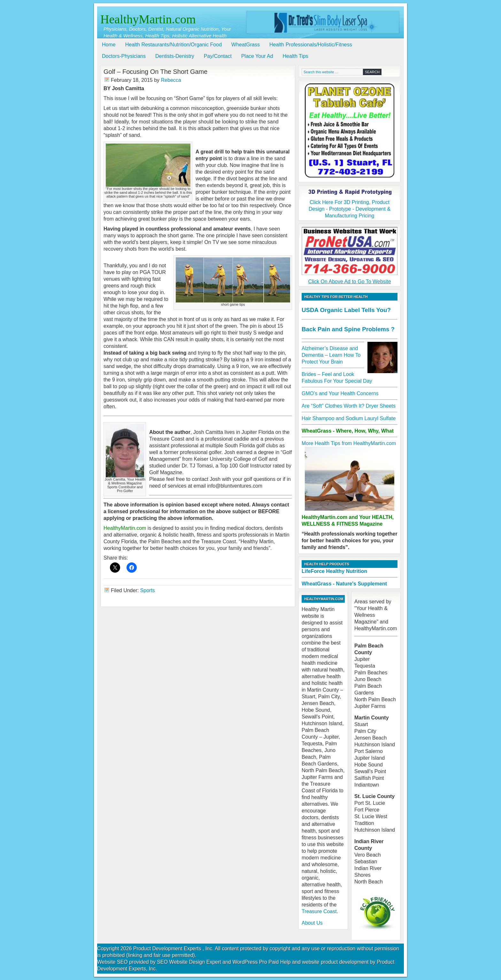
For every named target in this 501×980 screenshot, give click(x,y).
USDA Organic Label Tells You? (346, 310)
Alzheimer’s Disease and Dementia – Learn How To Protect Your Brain (331, 355)
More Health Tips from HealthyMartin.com (349, 443)
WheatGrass (246, 45)
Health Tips (296, 56)
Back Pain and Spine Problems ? (348, 329)
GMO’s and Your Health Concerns (340, 393)
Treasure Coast (319, 911)
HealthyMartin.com (148, 19)
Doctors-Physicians (124, 56)
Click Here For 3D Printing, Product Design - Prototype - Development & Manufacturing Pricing (350, 204)
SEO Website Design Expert (189, 962)
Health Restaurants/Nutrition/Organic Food (173, 45)
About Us (312, 923)
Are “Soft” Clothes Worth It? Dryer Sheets (349, 406)
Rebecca (171, 80)
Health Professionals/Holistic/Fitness (311, 45)
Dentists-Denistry (175, 56)
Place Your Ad (257, 56)
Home (109, 45)
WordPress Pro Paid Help (262, 962)
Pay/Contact (218, 56)
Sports (148, 590)
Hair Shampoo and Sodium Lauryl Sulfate (349, 418)
